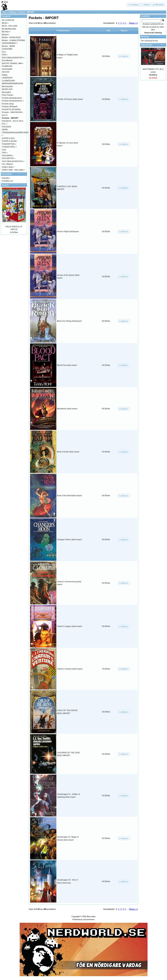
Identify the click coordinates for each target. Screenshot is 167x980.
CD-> (4, 52)
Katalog (12, 12)
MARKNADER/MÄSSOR (12, 83)
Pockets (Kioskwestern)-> (13, 101)
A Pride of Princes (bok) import (70, 99)
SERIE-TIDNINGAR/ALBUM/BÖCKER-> (15, 132)
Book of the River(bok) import (69, 495)
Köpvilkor (6, 178)
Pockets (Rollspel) (10, 106)
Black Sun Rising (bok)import (69, 321)
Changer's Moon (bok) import (69, 539)
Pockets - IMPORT (26, 12)
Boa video (91, 916)
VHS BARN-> (8, 156)
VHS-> (5, 153)
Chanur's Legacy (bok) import (70, 626)
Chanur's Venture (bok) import (70, 669)
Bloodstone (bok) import (67, 409)
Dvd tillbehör (7, 60)
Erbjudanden (146, 45)
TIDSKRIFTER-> (9, 144)
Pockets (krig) (8, 104)
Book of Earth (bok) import (68, 452)
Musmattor (6, 92)
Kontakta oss (7, 181)
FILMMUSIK (7, 66)
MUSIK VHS (7, 89)
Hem (5, 12)
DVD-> (5, 55)
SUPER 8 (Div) (8, 138)
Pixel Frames (7, 95)
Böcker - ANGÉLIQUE (11, 37)
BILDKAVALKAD (9, 29)
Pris (108, 31)
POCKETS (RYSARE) (11, 109)
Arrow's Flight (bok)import (68, 231)
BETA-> (5, 23)
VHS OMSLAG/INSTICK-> (13, 161)
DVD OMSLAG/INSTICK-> (13, 58)
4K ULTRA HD (8, 20)
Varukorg (145, 37)
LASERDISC (7, 78)
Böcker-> (6, 35)
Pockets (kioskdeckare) (12, 98)
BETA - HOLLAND (10, 26)
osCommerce (89, 919)
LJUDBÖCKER (8, 81)
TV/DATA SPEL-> (9, 147)
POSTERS (7, 127)
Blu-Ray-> (6, 32)
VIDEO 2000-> (8, 167)
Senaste (5, 185)
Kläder (5, 75)
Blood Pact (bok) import (67, 365)
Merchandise (7, 86)
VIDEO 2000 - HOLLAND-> (14, 170)
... (127, 23)
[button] (134, 5)
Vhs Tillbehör (7, 164)
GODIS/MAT (7, 69)
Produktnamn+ (63, 31)
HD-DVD (6, 72)
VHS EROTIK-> (9, 158)
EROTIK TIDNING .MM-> (13, 63)
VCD (4, 150)
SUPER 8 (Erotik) (9, 141)
